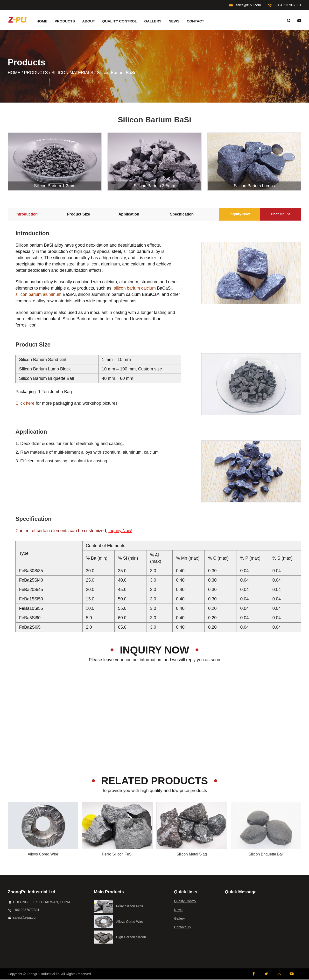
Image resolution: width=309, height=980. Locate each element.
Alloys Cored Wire (43, 855)
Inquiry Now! (120, 531)
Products (65, 21)
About (88, 21)
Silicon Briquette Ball (266, 855)
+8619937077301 (288, 5)
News (174, 21)
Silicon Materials (74, 73)
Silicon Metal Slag (192, 855)
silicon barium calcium (135, 289)
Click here (25, 404)
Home (42, 21)
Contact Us (182, 928)
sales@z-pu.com (248, 5)
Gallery (153, 21)
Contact (196, 21)
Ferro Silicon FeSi (117, 855)
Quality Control (120, 21)
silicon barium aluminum (39, 295)
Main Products (109, 892)
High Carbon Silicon (131, 938)
